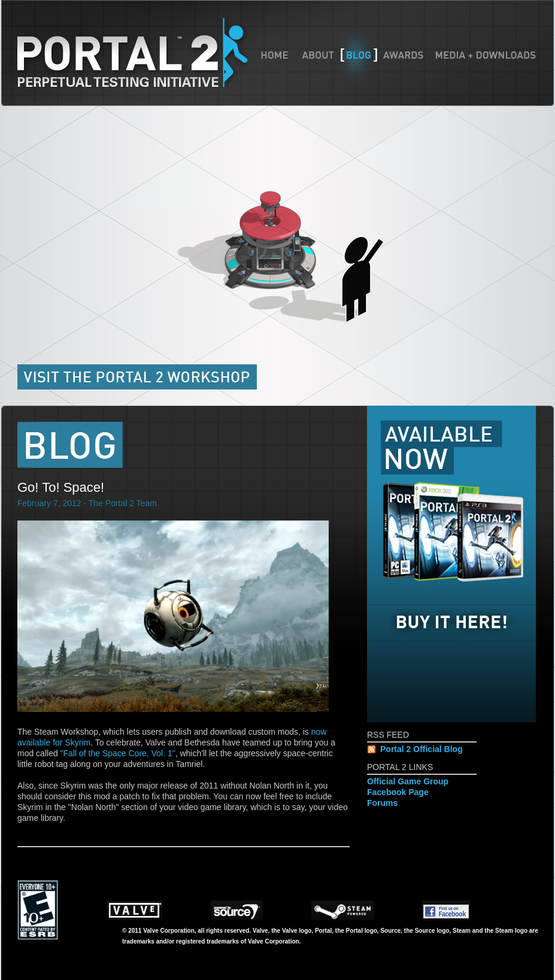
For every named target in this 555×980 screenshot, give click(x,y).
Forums (382, 803)
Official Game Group (408, 781)
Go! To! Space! (61, 487)
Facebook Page (398, 792)
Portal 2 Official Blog (421, 749)
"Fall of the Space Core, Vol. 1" (118, 753)
